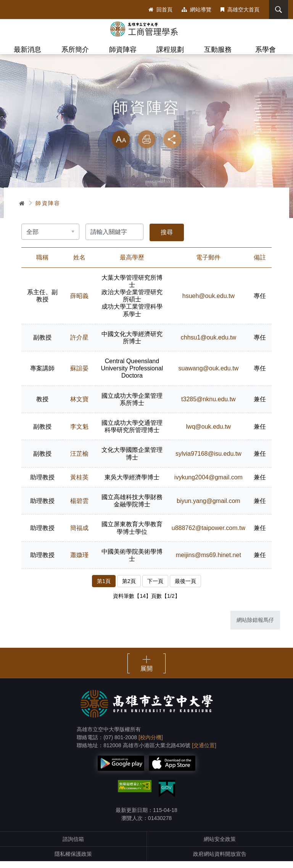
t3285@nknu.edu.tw (208, 406)
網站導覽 (196, 10)
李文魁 (79, 433)
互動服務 (218, 50)
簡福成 (79, 535)
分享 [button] (172, 146)
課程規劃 (170, 50)
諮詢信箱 (73, 846)
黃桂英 (79, 484)
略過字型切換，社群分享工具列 (146, 130)
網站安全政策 (220, 846)
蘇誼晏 (79, 375)
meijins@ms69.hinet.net (208, 562)
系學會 (266, 50)
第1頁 (104, 588)
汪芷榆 (79, 460)
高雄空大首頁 (240, 10)
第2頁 (129, 588)
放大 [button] (121, 146)
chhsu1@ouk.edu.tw (208, 344)
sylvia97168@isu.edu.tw (208, 460)
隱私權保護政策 (73, 861)
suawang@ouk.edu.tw (208, 375)
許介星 (79, 344)
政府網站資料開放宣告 (220, 861)
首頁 (22, 210)
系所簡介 (75, 50)
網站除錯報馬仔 (255, 627)
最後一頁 (185, 588)
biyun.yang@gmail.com (208, 508)
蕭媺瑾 (79, 562)
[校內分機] (151, 744)
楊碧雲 (79, 508)
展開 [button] (146, 675)
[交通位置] (204, 752)
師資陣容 (123, 50)
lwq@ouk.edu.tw (208, 433)
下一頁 (155, 588)
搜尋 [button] (277, 10)
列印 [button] (146, 146)
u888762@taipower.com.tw (208, 535)
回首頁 (160, 10)
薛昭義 (79, 303)
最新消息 (27, 50)
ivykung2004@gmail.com (208, 484)
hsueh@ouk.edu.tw (208, 303)
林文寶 (79, 406)
